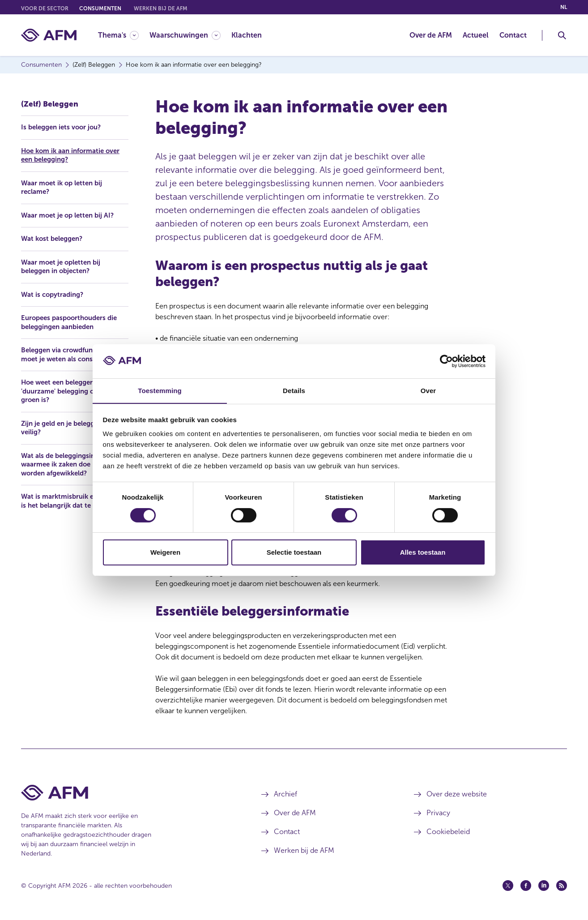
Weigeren (165, 553)
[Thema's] (118, 35)
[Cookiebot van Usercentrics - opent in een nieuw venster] (446, 361)
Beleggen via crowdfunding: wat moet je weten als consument (69, 359)
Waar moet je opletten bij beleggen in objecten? (64, 266)
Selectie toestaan (294, 553)
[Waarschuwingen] (185, 35)
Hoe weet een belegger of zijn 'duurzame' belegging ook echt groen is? (74, 401)
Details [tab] (294, 391)
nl (564, 7)
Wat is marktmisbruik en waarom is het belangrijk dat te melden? (73, 517)
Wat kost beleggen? (55, 237)
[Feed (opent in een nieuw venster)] (562, 886)
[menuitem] (124, 35)
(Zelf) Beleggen (50, 101)
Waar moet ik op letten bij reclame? (65, 186)
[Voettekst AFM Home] (128, 793)
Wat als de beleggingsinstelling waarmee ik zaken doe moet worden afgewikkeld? (74, 475)
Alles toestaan (423, 553)
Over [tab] (428, 391)
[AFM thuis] (49, 35)
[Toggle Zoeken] (562, 35)
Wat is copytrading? (54, 294)
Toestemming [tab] (160, 391)
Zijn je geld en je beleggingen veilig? (71, 438)
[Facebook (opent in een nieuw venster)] (526, 886)
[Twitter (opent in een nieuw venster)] (508, 886)
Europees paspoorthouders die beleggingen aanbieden (73, 322)
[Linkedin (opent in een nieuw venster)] (544, 886)
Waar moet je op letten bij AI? (71, 214)
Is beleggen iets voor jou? (64, 125)
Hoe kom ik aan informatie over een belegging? (74, 153)
